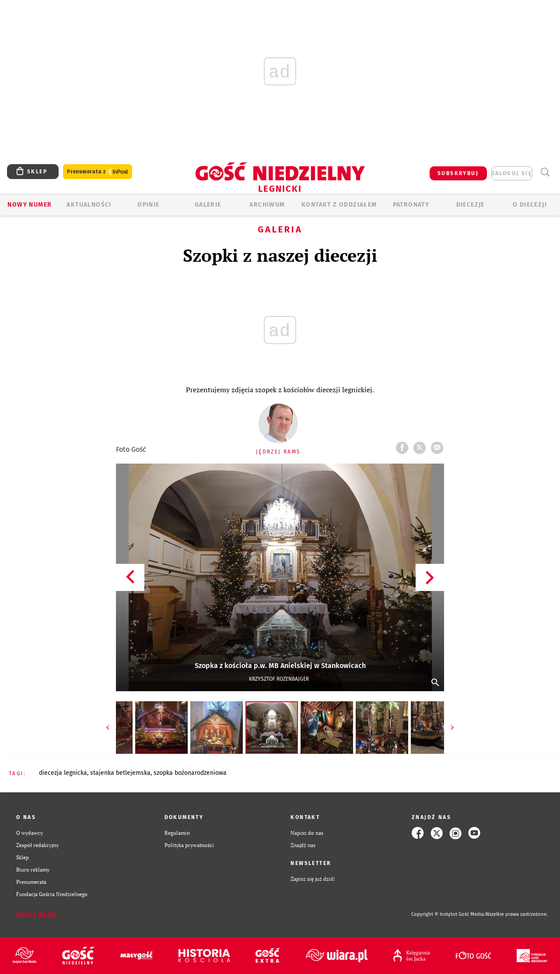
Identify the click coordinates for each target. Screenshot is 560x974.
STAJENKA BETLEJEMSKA (120, 773)
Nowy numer (30, 205)
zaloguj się (512, 173)
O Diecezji (530, 205)
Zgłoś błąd (36, 914)
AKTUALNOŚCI (89, 205)
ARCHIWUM (267, 205)
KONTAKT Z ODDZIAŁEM (339, 205)
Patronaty (411, 205)
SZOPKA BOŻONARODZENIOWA (190, 773)
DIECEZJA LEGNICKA (63, 773)
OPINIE (148, 205)
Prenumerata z (98, 172)
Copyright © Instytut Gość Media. (448, 914)
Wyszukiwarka (545, 172)
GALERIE (208, 205)
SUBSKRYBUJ (458, 173)
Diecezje (471, 205)
